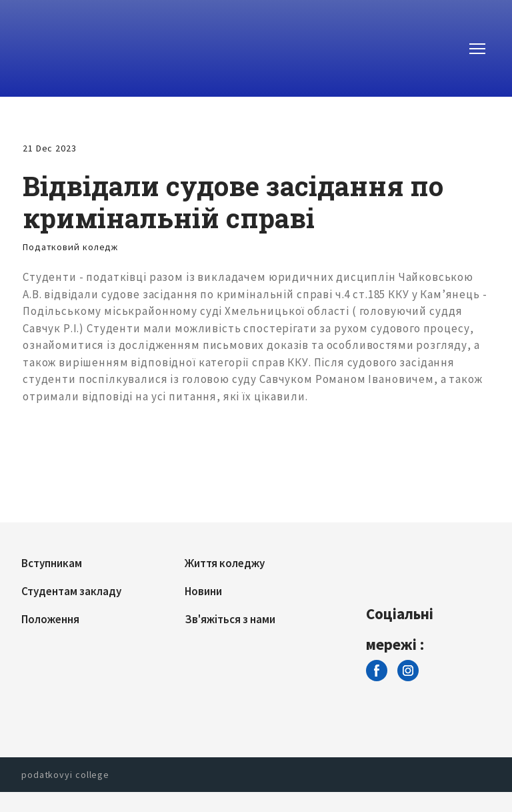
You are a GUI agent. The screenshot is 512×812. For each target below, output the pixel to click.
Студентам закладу (71, 591)
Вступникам (52, 563)
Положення (50, 619)
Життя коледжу (225, 563)
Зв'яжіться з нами (230, 619)
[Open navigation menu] (477, 49)
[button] (377, 671)
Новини (203, 591)
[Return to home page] (76, 48)
